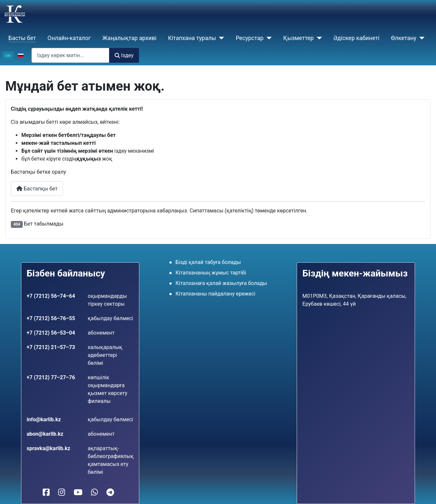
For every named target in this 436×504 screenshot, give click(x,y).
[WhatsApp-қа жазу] (94, 493)
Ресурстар (250, 38)
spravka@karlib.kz (48, 448)
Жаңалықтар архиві (129, 38)
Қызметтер (298, 38)
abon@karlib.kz (45, 434)
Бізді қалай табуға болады (208, 262)
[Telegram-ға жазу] (110, 493)
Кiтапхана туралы (192, 38)
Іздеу (124, 55)
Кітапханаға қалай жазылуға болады (221, 283)
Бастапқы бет (37, 189)
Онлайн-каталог (69, 38)
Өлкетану (404, 38)
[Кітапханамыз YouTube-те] (78, 493)
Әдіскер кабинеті (356, 38)
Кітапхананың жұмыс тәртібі (211, 273)
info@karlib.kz (44, 419)
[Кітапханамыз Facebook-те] (46, 493)
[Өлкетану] (420, 38)
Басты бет (22, 38)
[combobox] (70, 55)
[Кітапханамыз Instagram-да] (62, 493)
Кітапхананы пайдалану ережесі (215, 294)
